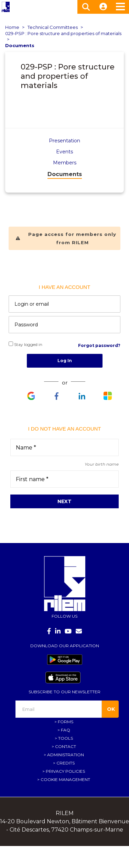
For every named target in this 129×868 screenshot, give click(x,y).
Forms (66, 722)
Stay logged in (25, 344)
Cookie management (65, 779)
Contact (66, 746)
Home (12, 27)
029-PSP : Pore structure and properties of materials (63, 33)
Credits (66, 763)
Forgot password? (99, 345)
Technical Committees (53, 27)
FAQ (66, 730)
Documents (20, 45)
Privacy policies (65, 771)
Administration (66, 755)
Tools (66, 738)
